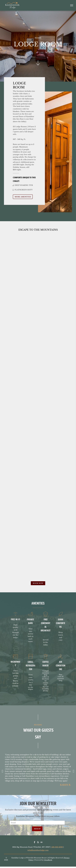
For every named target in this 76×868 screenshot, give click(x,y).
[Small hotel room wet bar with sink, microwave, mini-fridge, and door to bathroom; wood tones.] (38, 406)
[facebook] (35, 843)
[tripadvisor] (41, 843)
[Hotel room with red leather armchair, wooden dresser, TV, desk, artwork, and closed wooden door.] (38, 339)
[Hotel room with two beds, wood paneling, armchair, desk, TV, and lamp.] (38, 273)
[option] (38, 771)
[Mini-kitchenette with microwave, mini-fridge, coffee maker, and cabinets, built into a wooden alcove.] (38, 539)
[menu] (72, 5)
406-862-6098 (57, 847)
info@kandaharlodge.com (38, 850)
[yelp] (38, 843)
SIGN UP (37, 829)
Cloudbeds (48, 860)
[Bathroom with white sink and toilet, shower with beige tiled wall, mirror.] (38, 472)
